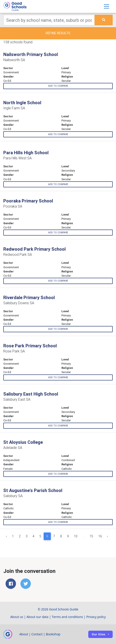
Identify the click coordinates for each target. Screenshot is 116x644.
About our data (38, 617)
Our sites (99, 634)
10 (76, 536)
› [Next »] (107, 536)
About (24, 634)
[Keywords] (49, 20)
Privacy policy (96, 617)
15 (91, 536)
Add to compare (58, 86)
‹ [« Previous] (6, 536)
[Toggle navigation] (106, 6)
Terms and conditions (67, 617)
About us (17, 617)
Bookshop (53, 634)
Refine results (58, 33)
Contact (37, 634)
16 (100, 536)
